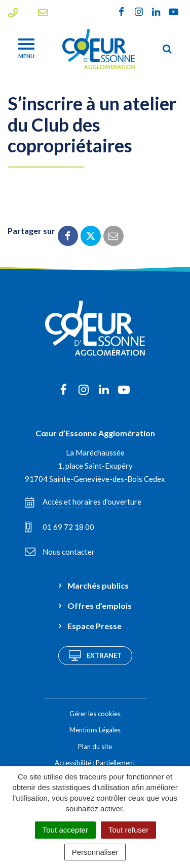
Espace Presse (94, 626)
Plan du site (95, 747)
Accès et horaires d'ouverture (83, 502)
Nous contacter (60, 552)
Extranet (95, 655)
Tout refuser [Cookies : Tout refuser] (128, 830)
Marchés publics (98, 585)
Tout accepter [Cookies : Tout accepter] (65, 830)
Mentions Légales (95, 730)
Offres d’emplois (100, 606)
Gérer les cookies (95, 714)
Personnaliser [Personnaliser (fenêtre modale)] (95, 852)
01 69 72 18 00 (60, 527)
